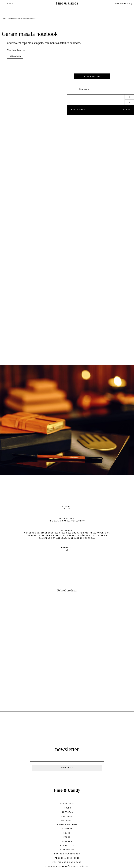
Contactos (67, 846)
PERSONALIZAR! (92, 77)
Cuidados (67, 829)
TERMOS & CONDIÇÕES (67, 858)
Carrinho (124, 4)
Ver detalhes (14, 50)
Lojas (67, 833)
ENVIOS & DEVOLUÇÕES (67, 854)
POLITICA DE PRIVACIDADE (67, 863)
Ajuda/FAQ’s (67, 850)
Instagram (67, 812)
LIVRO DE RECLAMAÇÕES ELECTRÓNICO (67, 867)
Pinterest (67, 821)
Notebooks (12, 19)
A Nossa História (67, 825)
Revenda (67, 842)
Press (67, 837)
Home (4, 19)
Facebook (67, 817)
